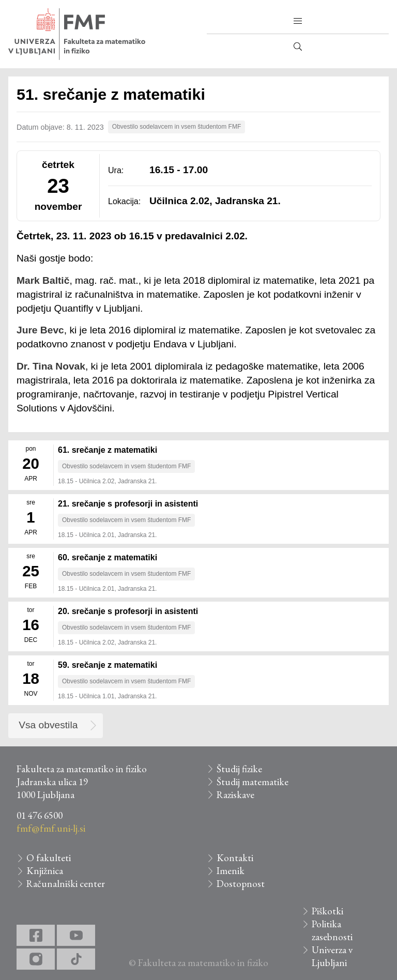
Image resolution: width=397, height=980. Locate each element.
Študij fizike (239, 769)
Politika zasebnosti (332, 930)
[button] (298, 21)
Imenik (231, 871)
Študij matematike (253, 782)
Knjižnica (45, 871)
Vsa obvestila (48, 725)
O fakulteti (49, 858)
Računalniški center (66, 884)
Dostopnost (241, 884)
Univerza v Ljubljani (332, 956)
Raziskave (235, 795)
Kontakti (235, 858)
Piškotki (327, 911)
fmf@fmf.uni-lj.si (51, 828)
